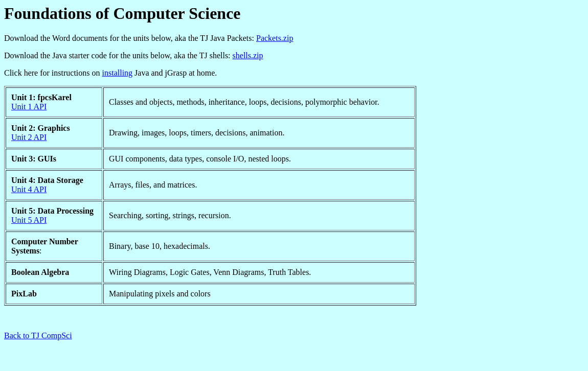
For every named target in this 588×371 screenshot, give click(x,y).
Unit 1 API (29, 107)
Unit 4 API (29, 189)
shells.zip (248, 55)
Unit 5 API (29, 220)
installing (118, 73)
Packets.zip (275, 38)
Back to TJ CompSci (38, 335)
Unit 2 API (29, 137)
